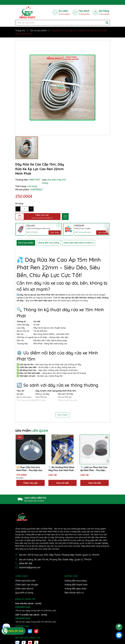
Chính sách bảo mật (25, 581)
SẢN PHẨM (32, 431)
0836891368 (23, 607)
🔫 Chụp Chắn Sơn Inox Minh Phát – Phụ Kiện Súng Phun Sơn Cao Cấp (30, 469)
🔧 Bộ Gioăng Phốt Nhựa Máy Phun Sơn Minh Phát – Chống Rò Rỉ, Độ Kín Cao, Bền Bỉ (62, 469)
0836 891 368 (26, 563)
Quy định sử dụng (24, 593)
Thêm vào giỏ (30, 483)
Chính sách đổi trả (24, 589)
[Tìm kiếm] (107, 23)
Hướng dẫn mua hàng (76, 581)
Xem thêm (63, 415)
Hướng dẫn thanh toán (76, 585)
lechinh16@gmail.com (30, 567)
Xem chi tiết (63, 483)
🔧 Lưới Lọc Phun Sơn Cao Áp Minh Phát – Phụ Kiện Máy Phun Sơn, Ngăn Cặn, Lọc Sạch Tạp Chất (94, 469)
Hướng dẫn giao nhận (76, 589)
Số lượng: (19, 204)
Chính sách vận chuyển (27, 585)
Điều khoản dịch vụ (74, 593)
